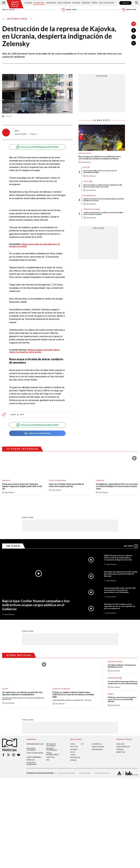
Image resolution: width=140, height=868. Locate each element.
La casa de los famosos (62, 689)
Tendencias (86, 3)
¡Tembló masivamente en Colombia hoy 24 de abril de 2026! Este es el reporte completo (103, 213)
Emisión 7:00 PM (129, 10)
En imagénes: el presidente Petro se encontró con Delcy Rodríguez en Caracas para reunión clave (117, 486)
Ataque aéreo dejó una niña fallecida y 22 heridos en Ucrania (35, 245)
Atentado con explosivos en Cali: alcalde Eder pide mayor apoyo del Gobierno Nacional (121, 574)
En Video (13, 546)
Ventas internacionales (52, 754)
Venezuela (100, 481)
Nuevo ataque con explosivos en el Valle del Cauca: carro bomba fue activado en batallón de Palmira (100, 158)
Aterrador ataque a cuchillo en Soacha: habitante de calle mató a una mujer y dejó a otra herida (103, 186)
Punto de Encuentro (106, 3)
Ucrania (13, 415)
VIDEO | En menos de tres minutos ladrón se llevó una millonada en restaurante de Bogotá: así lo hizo (118, 558)
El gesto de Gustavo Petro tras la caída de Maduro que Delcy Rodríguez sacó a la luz (104, 200)
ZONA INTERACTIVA (123, 747)
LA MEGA (73, 760)
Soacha (86, 182)
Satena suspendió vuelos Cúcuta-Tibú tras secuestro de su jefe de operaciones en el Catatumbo (120, 590)
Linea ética (50, 757)
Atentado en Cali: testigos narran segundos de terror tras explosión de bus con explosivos (120, 606)
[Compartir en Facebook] (134, 30)
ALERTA (73, 755)
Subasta (111, 694)
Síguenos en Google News (37, 433)
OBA (48, 760)
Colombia (28, 3)
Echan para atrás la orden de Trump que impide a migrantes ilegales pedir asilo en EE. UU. (22, 486)
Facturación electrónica (51, 745)
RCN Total (74, 747)
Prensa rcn (31, 760)
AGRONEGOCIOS (97, 749)
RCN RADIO (74, 749)
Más (131, 546)
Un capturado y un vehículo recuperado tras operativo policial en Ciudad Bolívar (22, 693)
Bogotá (5, 689)
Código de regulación (35, 753)
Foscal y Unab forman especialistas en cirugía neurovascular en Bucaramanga (123, 683)
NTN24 (73, 744)
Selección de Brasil (115, 662)
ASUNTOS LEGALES (98, 747)
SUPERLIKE (120, 749)
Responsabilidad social (35, 744)
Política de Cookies (85, 773)
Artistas (87, 168)
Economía (76, 3)
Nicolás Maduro (90, 196)
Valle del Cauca (85, 153)
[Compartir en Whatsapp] (134, 43)
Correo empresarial (34, 757)
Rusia (22, 415)
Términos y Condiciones (102, 773)
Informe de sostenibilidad (52, 749)
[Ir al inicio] (15, 4)
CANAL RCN (125, 3)
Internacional (39, 3)
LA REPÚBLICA (97, 744)
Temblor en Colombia (92, 209)
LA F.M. (73, 752)
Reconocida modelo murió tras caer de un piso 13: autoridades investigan (100, 172)
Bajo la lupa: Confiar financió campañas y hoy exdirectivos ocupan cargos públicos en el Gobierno (36, 605)
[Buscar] (137, 3)
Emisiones (9, 10)
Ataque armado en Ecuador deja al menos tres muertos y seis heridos (34, 351)
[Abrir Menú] (4, 3)
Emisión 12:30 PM (69, 10)
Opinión (94, 3)
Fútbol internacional (58, 481)
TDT (82, 744)
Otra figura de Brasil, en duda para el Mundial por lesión (122, 666)
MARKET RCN (121, 752)
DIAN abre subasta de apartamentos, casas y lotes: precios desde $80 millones (122, 699)
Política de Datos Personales (66, 773)
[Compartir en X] (134, 37)
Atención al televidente (31, 749)
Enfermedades (113, 678)
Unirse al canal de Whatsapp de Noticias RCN (37, 147)
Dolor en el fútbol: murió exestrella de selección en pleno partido (67, 485)
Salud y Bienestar (64, 3)
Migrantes (6, 481)
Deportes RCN (51, 3)
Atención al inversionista (32, 764)
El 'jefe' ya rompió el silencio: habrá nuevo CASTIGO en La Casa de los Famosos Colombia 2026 (73, 695)
